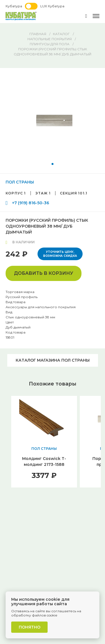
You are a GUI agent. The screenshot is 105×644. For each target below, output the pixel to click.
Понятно (30, 627)
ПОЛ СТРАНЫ (20, 182)
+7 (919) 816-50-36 (31, 203)
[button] (53, 164)
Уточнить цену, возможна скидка (60, 254)
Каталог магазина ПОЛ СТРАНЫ (53, 360)
